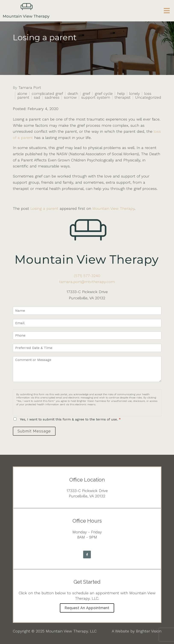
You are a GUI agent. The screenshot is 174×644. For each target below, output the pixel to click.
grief (86, 94)
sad (37, 97)
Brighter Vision (149, 631)
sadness (52, 97)
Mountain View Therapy (113, 208)
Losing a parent (44, 208)
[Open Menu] (167, 11)
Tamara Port (30, 88)
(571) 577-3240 (87, 276)
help (121, 94)
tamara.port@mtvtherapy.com (87, 282)
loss (148, 94)
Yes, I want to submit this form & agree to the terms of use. (70, 419)
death (73, 94)
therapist (123, 97)
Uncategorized (148, 97)
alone (22, 94)
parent (23, 97)
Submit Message (34, 431)
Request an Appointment (87, 608)
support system (96, 97)
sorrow (70, 97)
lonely (135, 94)
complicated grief (47, 94)
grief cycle (104, 94)
